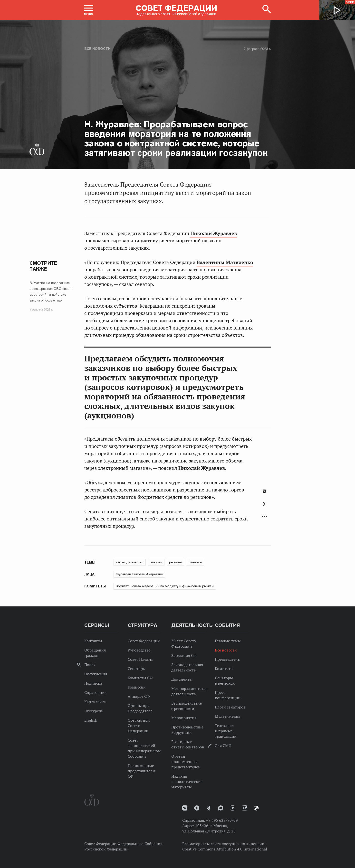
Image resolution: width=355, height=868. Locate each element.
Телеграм (233, 808)
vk (185, 808)
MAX (221, 808)
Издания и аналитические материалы (187, 782)
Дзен (197, 808)
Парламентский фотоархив (256, 808)
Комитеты (224, 669)
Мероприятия (184, 718)
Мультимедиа (228, 716)
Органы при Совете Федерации (139, 726)
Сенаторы (137, 669)
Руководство (139, 650)
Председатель (227, 659)
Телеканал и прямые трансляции (226, 731)
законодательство (130, 562)
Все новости (97, 49)
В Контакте (264, 491)
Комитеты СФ (140, 678)
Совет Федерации (144, 641)
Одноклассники (264, 504)
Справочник (96, 692)
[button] (89, 10)
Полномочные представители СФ (141, 771)
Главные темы (228, 641)
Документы (182, 679)
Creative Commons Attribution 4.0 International (225, 849)
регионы (176, 562)
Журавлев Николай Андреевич (139, 574)
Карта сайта (95, 702)
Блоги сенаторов (230, 707)
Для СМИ (223, 745)
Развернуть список (264, 516)
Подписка (93, 683)
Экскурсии (94, 711)
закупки (156, 562)
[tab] (264, 506)
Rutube (245, 808)
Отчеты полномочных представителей (186, 762)
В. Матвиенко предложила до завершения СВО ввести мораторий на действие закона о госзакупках (51, 292)
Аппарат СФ (139, 696)
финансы (195, 562)
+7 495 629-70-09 (222, 820)
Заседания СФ (184, 655)
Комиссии (137, 687)
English (91, 720)
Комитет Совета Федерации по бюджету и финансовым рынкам (165, 586)
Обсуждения (96, 674)
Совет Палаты (140, 659)
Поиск (90, 665)
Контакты (93, 641)
